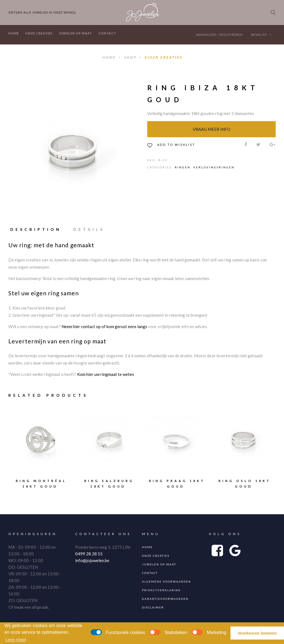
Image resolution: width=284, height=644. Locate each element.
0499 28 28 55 (89, 554)
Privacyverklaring (161, 590)
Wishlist (261, 35)
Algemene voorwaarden (167, 581)
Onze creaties (39, 33)
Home (14, 33)
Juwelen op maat (75, 33)
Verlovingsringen (214, 167)
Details (89, 229)
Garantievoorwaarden (165, 599)
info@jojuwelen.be (92, 560)
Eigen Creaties (163, 57)
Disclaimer (153, 607)
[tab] (38, 229)
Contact (107, 33)
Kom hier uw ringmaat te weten (106, 374)
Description (36, 229)
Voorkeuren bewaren (257, 633)
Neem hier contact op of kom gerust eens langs (104, 326)
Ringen (183, 167)
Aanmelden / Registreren (219, 35)
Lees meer (16, 640)
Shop (131, 57)
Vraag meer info (212, 129)
